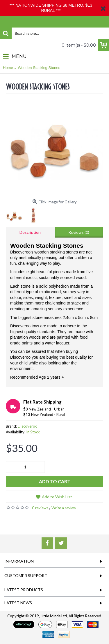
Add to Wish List (57, 497)
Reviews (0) (79, 232)
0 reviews (40, 508)
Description (30, 232)
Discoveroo (28, 426)
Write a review (64, 508)
